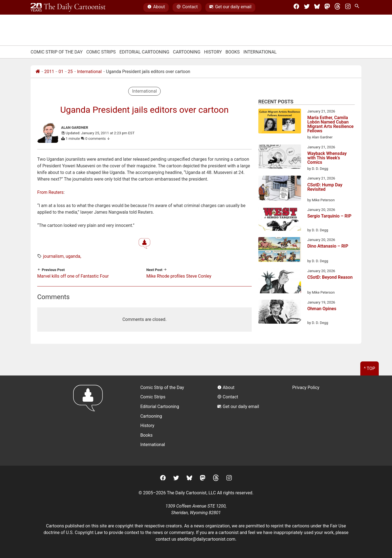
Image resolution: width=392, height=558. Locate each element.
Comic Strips (101, 52)
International (260, 52)
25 (70, 72)
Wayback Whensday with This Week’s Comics (327, 158)
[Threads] (337, 7)
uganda (73, 256)
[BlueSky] (317, 7)
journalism (53, 256)
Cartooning (187, 52)
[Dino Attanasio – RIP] (280, 250)
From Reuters (50, 192)
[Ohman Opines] (280, 313)
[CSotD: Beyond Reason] (280, 282)
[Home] (38, 72)
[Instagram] (348, 7)
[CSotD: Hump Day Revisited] (280, 189)
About (156, 7)
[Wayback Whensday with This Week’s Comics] (280, 158)
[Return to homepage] (90, 421)
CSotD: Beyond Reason (330, 277)
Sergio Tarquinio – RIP (329, 216)
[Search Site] (358, 7)
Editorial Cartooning (144, 52)
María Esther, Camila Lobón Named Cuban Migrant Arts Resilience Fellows (331, 124)
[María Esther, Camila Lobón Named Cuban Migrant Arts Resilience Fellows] (280, 122)
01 (61, 72)
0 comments (98, 139)
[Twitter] (307, 7)
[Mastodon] (327, 7)
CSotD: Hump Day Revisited (325, 187)
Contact (187, 7)
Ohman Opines (322, 309)
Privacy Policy (306, 387)
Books (233, 52)
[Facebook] (296, 7)
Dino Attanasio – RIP (328, 246)
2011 (49, 72)
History (213, 52)
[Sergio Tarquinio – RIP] (280, 220)
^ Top (370, 368)
